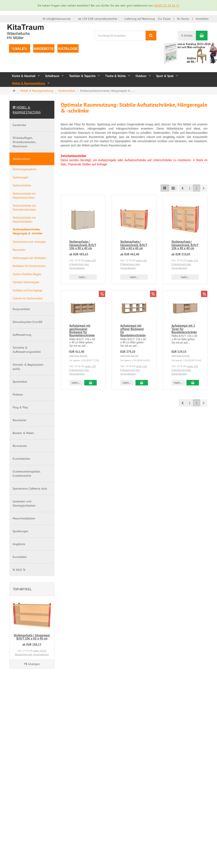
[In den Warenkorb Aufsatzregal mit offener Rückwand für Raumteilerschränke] (142, 383)
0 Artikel (187, 36)
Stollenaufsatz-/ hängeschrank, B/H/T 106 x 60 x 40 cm (134, 245)
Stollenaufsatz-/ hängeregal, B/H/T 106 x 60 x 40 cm (32, 637)
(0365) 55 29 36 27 (167, 5)
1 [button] (190, 188)
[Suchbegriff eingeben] (120, 36)
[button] (182, 188)
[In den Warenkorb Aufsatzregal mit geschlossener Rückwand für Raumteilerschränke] (90, 383)
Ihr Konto (183, 19)
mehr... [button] (83, 277)
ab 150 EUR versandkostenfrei (98, 19)
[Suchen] (151, 36)
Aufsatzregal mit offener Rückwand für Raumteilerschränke (133, 330)
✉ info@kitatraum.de (57, 19)
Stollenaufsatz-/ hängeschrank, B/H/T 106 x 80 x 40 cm (83, 245)
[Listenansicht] (165, 188)
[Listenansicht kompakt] (173, 188)
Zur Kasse (164, 19)
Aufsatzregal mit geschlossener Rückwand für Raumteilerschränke (82, 330)
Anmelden (202, 19)
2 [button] (197, 188)
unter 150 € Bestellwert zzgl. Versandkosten (83, 264)
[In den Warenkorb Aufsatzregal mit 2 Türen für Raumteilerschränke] (193, 383)
